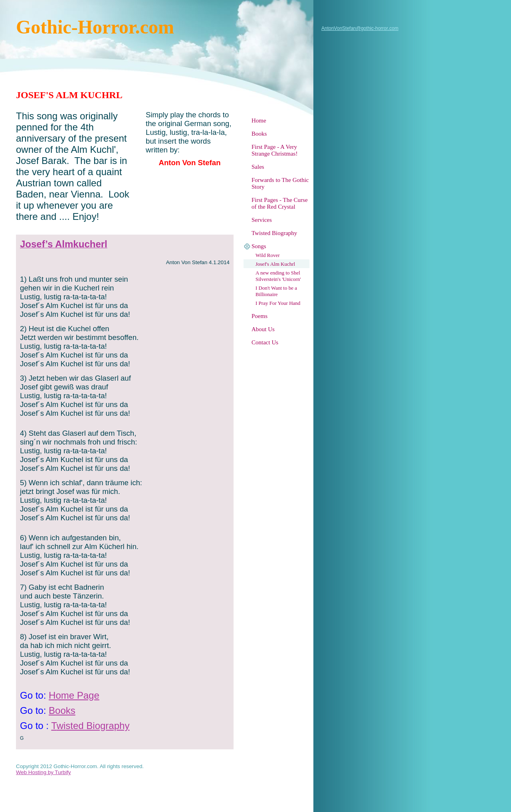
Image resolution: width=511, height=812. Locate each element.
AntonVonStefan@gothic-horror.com (360, 28)
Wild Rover (268, 255)
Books (259, 134)
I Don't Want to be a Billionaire (276, 291)
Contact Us (265, 342)
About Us (263, 329)
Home (259, 121)
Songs (259, 246)
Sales (258, 167)
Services (262, 220)
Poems (259, 316)
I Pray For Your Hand (278, 303)
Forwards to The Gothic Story (280, 183)
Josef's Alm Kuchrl (275, 264)
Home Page (74, 695)
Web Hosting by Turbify (44, 772)
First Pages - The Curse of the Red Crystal (280, 203)
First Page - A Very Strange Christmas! (274, 150)
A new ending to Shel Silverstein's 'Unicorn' (278, 276)
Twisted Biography (274, 233)
